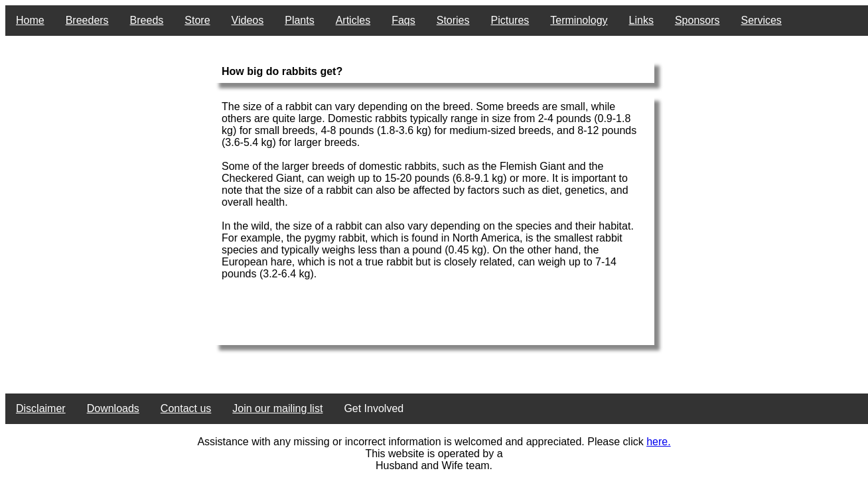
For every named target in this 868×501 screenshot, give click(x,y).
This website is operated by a (434, 454)
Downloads (113, 408)
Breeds (147, 20)
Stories (453, 20)
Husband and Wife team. (434, 465)
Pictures (510, 20)
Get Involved (374, 408)
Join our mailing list (277, 408)
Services (761, 20)
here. (658, 442)
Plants (299, 20)
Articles (353, 20)
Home (30, 20)
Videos (248, 20)
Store (197, 20)
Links (641, 20)
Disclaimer (41, 408)
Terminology (579, 20)
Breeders (87, 20)
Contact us (186, 408)
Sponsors (697, 20)
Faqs (403, 20)
